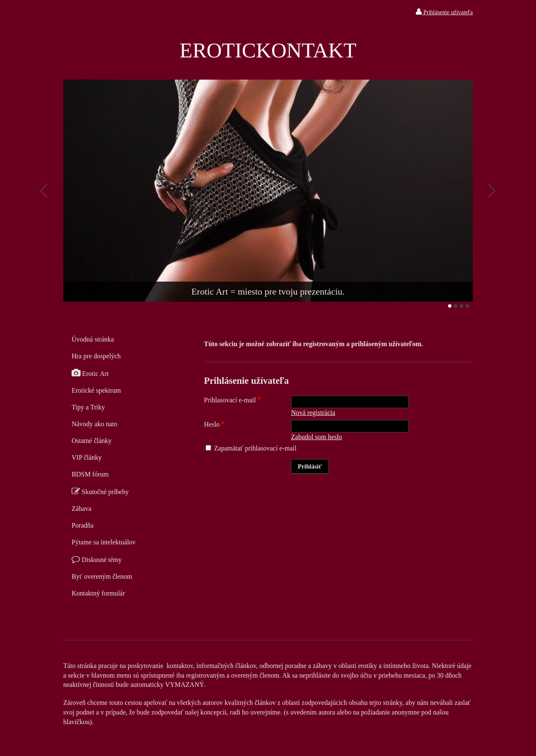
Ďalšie (492, 191)
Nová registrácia (313, 413)
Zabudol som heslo (317, 437)
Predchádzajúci (44, 191)
